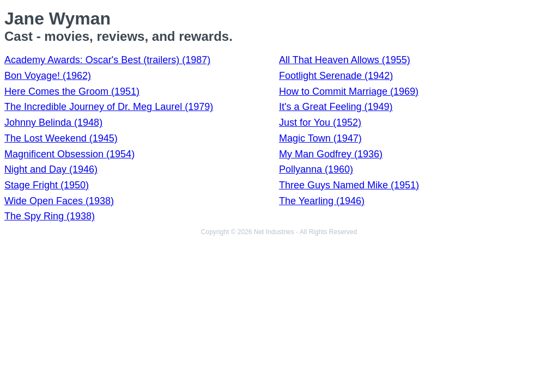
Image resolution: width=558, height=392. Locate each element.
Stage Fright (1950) (47, 185)
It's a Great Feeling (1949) (336, 107)
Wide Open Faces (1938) (59, 201)
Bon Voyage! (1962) (48, 76)
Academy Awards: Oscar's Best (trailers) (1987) (107, 60)
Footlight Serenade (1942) (336, 76)
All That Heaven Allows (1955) (345, 60)
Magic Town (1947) (320, 138)
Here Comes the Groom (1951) (72, 91)
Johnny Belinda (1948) (53, 122)
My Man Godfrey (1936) (331, 154)
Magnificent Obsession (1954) (69, 154)
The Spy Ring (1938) (50, 216)
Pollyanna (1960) (316, 169)
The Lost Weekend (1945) (61, 138)
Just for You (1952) (320, 122)
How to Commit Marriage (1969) (349, 91)
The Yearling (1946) (322, 201)
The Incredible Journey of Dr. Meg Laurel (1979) (109, 107)
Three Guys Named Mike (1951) (349, 185)
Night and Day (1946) (51, 169)
